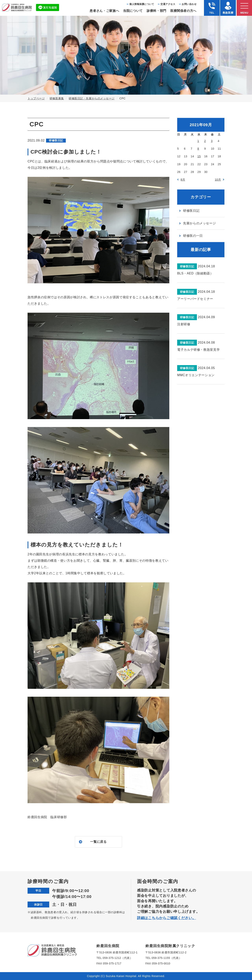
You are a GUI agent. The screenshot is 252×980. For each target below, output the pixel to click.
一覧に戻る (98, 842)
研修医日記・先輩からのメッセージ (92, 98)
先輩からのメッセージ (199, 223)
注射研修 (184, 324)
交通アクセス (168, 4)
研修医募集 (57, 98)
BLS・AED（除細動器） (195, 273)
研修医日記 (191, 211)
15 (199, 156)
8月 (183, 180)
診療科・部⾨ (157, 11)
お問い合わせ (189, 4)
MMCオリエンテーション (196, 375)
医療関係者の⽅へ (183, 11)
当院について (133, 11)
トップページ (36, 98)
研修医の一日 (193, 236)
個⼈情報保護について (142, 4)
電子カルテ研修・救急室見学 (198, 350)
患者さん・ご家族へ (104, 11)
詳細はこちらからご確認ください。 (167, 918)
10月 (218, 180)
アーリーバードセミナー (195, 299)
